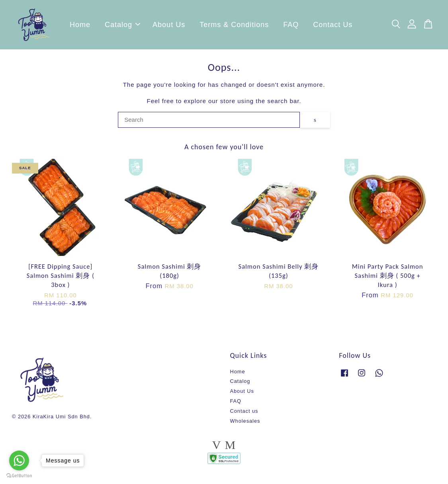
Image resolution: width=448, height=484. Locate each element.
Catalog (122, 26)
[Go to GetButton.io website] (19, 476)
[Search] (209, 122)
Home (80, 26)
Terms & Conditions (234, 26)
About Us (169, 26)
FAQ (291, 26)
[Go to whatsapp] (19, 461)
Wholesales (245, 423)
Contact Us (333, 26)
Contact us (244, 413)
